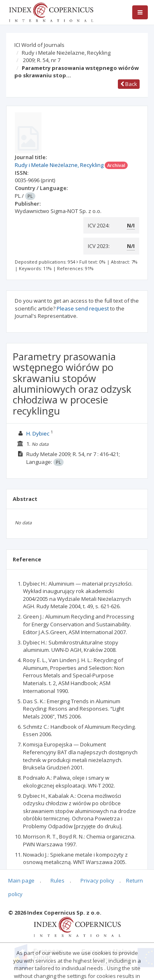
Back (129, 84)
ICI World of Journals (39, 45)
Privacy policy (97, 880)
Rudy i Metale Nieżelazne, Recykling (66, 53)
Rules (57, 880)
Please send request (83, 308)
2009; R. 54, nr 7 (42, 60)
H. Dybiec (38, 433)
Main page (21, 880)
